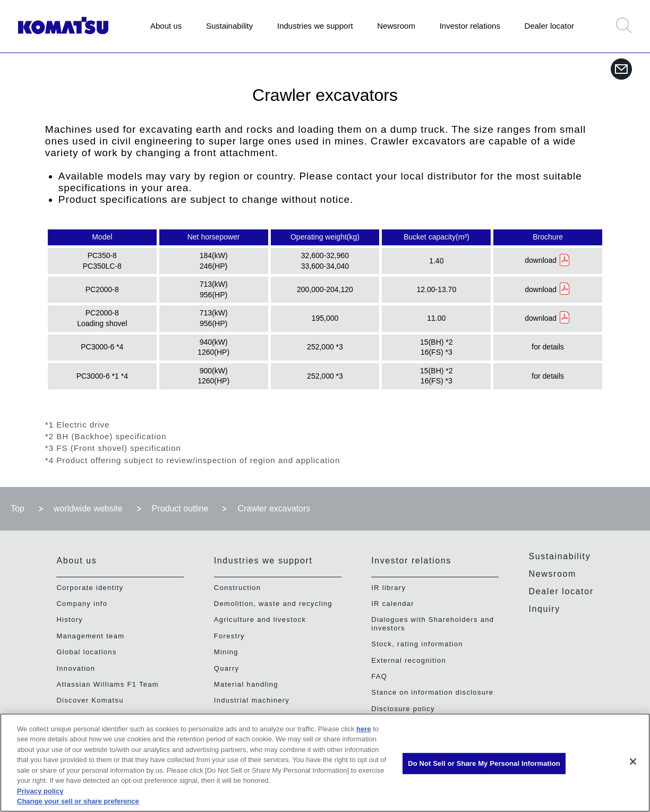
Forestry (229, 636)
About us (166, 26)
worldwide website (88, 508)
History (70, 619)
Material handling (246, 684)
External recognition (409, 660)
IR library (388, 588)
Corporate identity (90, 588)
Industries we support (315, 26)
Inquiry (545, 609)
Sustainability (229, 26)
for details (548, 347)
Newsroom (396, 26)
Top (18, 508)
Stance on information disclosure (432, 692)
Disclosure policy (403, 709)
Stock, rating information (417, 644)
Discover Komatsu (90, 700)
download (541, 260)
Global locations (86, 652)
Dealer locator (549, 26)
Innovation (76, 668)
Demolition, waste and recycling (273, 604)
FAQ (379, 676)
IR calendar (393, 604)
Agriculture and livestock (260, 619)
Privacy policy (40, 791)
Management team (90, 636)
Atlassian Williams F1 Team (108, 684)
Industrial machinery (252, 700)
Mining (226, 652)
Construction (238, 588)
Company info (82, 604)
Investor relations (470, 26)
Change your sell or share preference (78, 801)
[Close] (633, 762)
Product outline (180, 508)
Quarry (227, 668)
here (364, 729)
